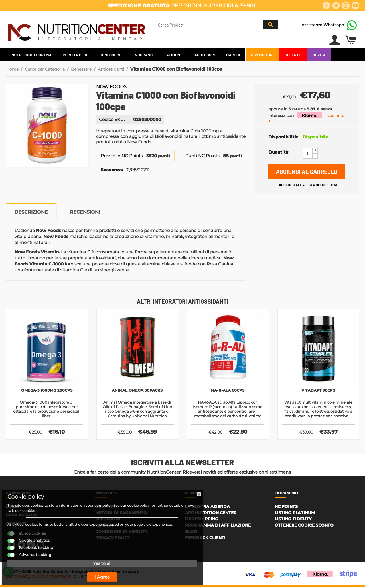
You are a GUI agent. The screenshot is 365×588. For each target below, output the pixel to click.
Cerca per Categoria (45, 69)
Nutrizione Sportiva (32, 55)
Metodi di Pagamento (121, 514)
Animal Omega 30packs (137, 391)
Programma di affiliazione (218, 526)
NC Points (286, 508)
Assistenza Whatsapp (323, 25)
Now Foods (111, 87)
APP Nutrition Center (211, 514)
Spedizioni (108, 520)
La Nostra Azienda (207, 508)
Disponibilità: (283, 137)
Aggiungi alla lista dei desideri (308, 185)
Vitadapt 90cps (318, 391)
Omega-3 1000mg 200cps (47, 391)
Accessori (205, 55)
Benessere (110, 55)
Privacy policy (113, 539)
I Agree (50, 570)
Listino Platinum (295, 514)
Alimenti (175, 55)
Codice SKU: (112, 119)
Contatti (106, 508)
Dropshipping (202, 520)
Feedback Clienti (205, 539)
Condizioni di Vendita (121, 533)
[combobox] (216, 25)
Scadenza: (112, 170)
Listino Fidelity (293, 520)
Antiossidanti (111, 69)
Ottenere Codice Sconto (304, 526)
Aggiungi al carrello (307, 172)
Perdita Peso (76, 55)
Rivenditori (262, 55)
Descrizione (31, 212)
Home (12, 69)
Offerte (293, 55)
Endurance (144, 55)
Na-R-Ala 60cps (228, 391)
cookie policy (26, 488)
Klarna (104, 526)
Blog (191, 533)
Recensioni (85, 212)
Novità (319, 55)
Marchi (233, 55)
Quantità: (279, 152)
